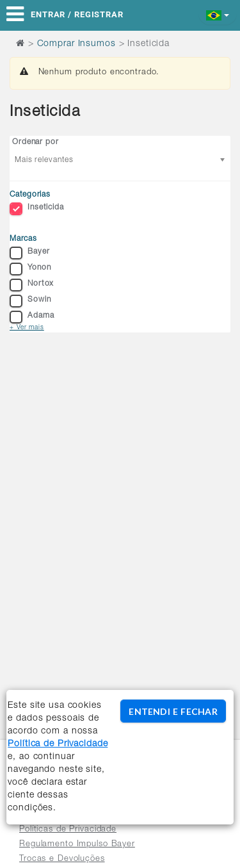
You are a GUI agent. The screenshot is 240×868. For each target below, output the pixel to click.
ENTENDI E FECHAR (173, 711)
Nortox (32, 285)
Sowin (30, 301)
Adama (32, 317)
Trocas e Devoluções (62, 859)
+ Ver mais (27, 328)
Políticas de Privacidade (68, 830)
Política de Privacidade (58, 744)
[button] (218, 14)
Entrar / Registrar (77, 14)
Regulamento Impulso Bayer (77, 845)
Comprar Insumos (76, 44)
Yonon (30, 269)
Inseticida (37, 209)
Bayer (29, 253)
